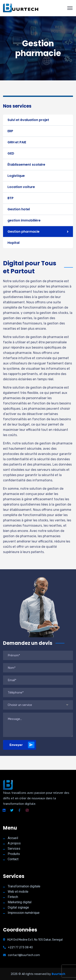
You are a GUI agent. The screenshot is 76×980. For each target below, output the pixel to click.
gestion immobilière (24, 220)
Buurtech (58, 974)
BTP (11, 198)
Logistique (16, 176)
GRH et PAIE (17, 142)
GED (11, 153)
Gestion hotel (19, 209)
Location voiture (21, 187)
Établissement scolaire (26, 165)
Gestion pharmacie (24, 232)
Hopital (13, 243)
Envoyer (22, 745)
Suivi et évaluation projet (28, 120)
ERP (10, 131)
